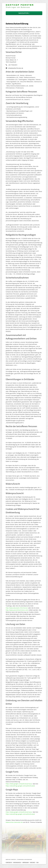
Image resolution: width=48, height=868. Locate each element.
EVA (37, 862)
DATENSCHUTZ (17, 862)
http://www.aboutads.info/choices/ (17, 608)
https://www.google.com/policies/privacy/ (19, 784)
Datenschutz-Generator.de (14, 822)
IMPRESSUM (26, 862)
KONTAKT (33, 862)
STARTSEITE (9, 862)
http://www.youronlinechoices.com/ (17, 610)
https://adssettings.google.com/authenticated (20, 786)
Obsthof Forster (20, 5)
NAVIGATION (24, 13)
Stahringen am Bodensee (18, 7)
